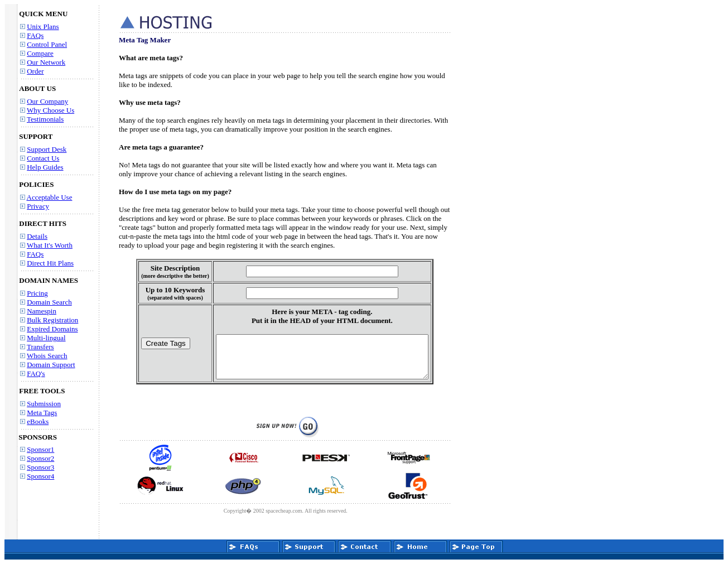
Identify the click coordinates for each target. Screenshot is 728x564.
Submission (44, 404)
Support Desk (47, 149)
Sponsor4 (40, 476)
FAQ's (36, 373)
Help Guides (45, 167)
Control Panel (47, 44)
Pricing (37, 293)
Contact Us (43, 158)
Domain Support (51, 365)
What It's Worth (50, 245)
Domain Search (49, 302)
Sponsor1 (40, 449)
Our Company (47, 101)
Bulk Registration (52, 320)
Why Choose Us (50, 110)
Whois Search (47, 356)
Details (37, 236)
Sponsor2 (40, 458)
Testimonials (45, 119)
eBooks (38, 421)
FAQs (35, 35)
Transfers (40, 347)
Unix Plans (43, 26)
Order (35, 71)
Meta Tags (42, 413)
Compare (40, 53)
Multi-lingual (46, 338)
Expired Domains (52, 329)
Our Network (46, 62)
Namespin (42, 311)
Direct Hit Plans (50, 263)
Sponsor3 (40, 467)
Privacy (38, 206)
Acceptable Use (50, 197)
